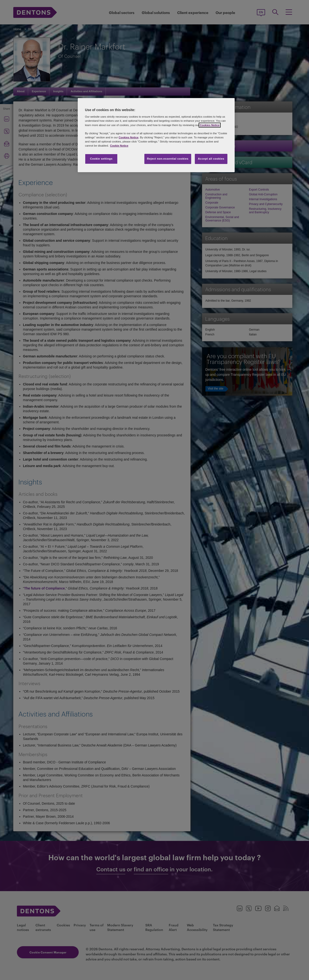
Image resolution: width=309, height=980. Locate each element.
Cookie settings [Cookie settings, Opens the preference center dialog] (101, 159)
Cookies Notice (210, 125)
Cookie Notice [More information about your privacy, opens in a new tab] (119, 146)
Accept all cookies (211, 159)
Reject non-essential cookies (168, 159)
